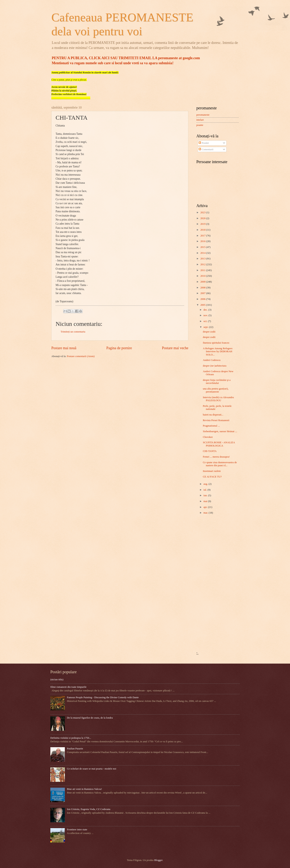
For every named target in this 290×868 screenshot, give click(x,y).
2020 (203, 218)
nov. (206, 315)
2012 (203, 264)
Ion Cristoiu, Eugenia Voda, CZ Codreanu (89, 809)
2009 (203, 282)
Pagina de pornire (119, 348)
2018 (203, 230)
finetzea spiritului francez (216, 343)
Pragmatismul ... (211, 426)
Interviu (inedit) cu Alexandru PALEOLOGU (218, 399)
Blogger (158, 860)
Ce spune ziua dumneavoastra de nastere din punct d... (220, 464)
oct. (206, 321)
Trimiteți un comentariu (73, 332)
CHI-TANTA (210, 451)
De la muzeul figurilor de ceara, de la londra (90, 718)
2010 (203, 276)
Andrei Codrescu (212, 360)
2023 (203, 212)
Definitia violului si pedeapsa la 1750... (71, 738)
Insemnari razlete (212, 471)
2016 (203, 241)
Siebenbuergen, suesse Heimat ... (220, 431)
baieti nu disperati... (213, 415)
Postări (204, 143)
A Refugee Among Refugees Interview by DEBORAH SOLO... (218, 352)
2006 (203, 299)
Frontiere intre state (77, 830)
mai (206, 501)
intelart (200, 120)
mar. (206, 513)
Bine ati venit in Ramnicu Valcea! (84, 789)
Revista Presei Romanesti (216, 420)
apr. (206, 507)
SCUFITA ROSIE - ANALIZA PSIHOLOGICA (219, 444)
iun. (206, 495)
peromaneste (203, 115)
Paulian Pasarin (75, 749)
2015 (203, 247)
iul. (205, 490)
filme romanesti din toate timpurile (68, 687)
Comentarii (206, 149)
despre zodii (209, 332)
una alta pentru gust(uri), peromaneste (216, 390)
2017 (203, 236)
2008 (203, 288)
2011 (203, 270)
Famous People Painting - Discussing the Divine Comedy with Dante (103, 697)
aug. (206, 484)
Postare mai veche (175, 348)
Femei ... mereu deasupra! (216, 457)
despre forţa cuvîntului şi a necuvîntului (217, 382)
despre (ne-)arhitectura (215, 366)
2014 (203, 253)
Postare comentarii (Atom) (81, 356)
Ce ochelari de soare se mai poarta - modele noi (92, 769)
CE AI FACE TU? (212, 477)
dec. (206, 310)
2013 (203, 259)
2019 (203, 224)
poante (200, 125)
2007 (203, 293)
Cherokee (208, 437)
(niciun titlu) (57, 679)
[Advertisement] (208, 583)
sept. (206, 327)
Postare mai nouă (64, 348)
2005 (203, 305)
